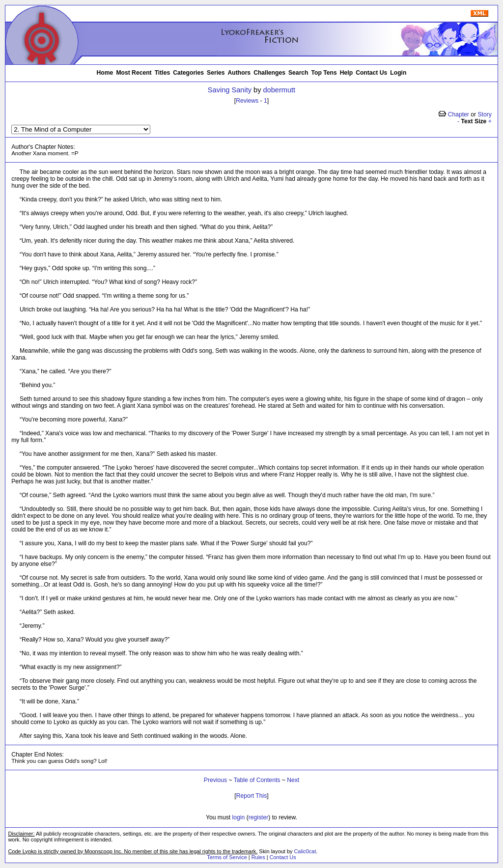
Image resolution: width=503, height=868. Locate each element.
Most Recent (134, 73)
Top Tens (324, 73)
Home (105, 73)
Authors (239, 73)
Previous (215, 780)
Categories (188, 73)
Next (293, 780)
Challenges (269, 73)
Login (398, 73)
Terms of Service (227, 857)
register (259, 817)
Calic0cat (305, 851)
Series (216, 73)
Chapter (459, 114)
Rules (258, 857)
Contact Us (371, 73)
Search (298, 73)
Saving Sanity (230, 90)
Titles (163, 73)
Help (346, 73)
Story (484, 114)
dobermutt (279, 90)
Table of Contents (257, 780)
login (239, 817)
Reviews (247, 101)
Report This (252, 796)
